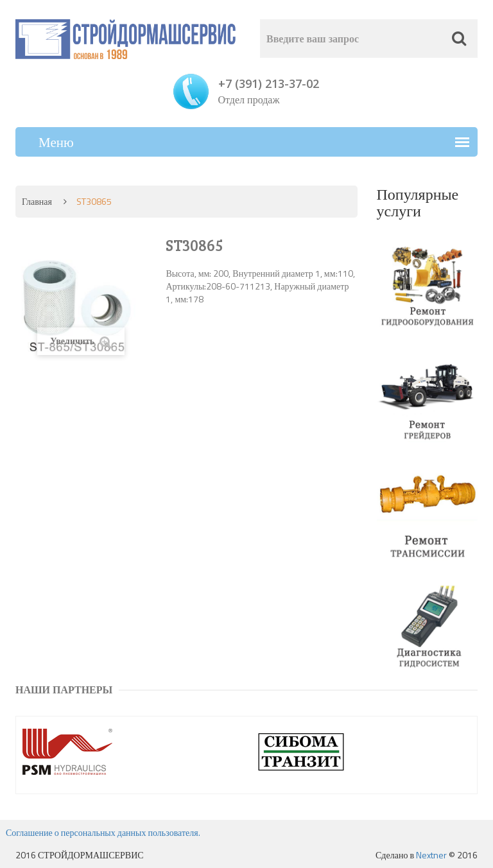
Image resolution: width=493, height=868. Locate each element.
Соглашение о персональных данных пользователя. (103, 832)
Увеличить (81, 341)
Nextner (431, 855)
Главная (37, 201)
